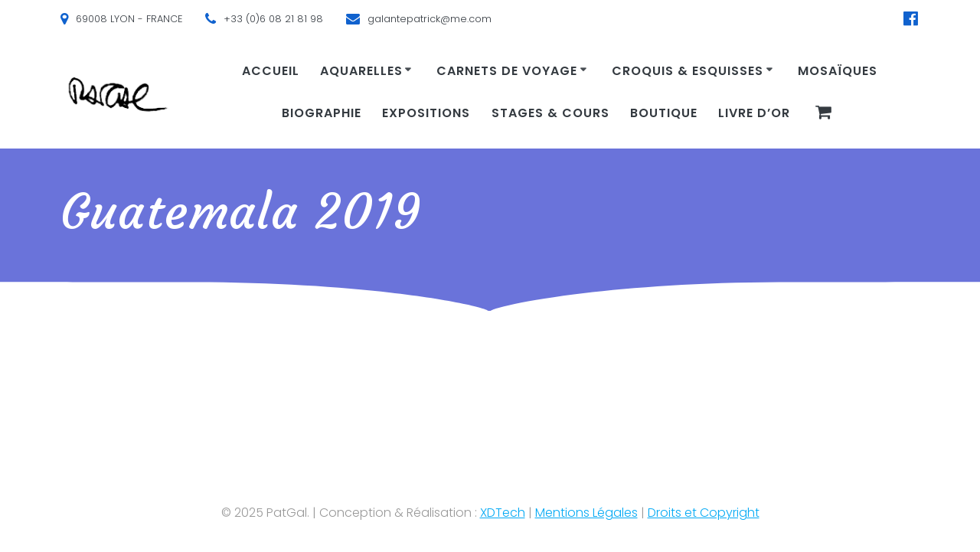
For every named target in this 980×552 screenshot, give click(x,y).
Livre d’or (754, 113)
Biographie (322, 113)
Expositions (426, 113)
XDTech (503, 513)
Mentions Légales (586, 513)
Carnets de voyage (507, 71)
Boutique (664, 113)
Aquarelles (361, 71)
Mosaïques (838, 71)
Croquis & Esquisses (688, 71)
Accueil (271, 71)
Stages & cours (550, 113)
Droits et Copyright (704, 513)
